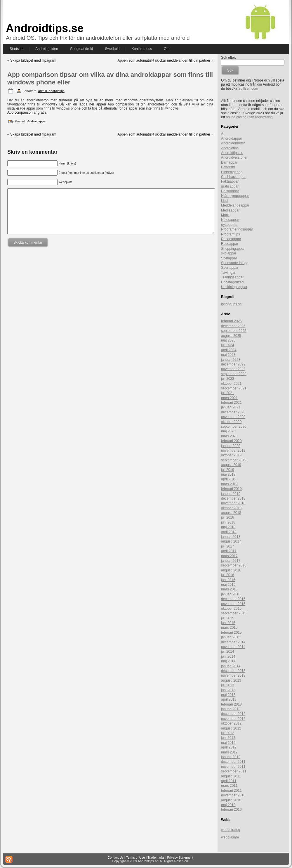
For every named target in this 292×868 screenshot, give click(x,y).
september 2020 (234, 427)
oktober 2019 (231, 455)
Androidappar (37, 121)
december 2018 (233, 498)
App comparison (20, 112)
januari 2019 (231, 494)
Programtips (231, 234)
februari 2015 (231, 633)
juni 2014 (228, 656)
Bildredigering (232, 172)
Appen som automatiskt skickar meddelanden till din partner (164, 60)
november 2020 (233, 417)
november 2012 (233, 719)
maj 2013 (228, 695)
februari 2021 (231, 403)
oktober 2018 (231, 508)
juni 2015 (228, 623)
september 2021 (234, 388)
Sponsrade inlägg (235, 263)
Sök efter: (228, 58)
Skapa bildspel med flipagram (33, 60)
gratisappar (230, 186)
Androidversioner (234, 157)
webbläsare (230, 837)
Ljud (224, 201)
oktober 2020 (231, 422)
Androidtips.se (45, 28)
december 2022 (233, 364)
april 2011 (229, 781)
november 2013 (233, 675)
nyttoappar (229, 225)
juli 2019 (228, 470)
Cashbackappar (233, 177)
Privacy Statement (180, 857)
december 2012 (233, 714)
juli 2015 (228, 618)
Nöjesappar (230, 220)
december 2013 (233, 671)
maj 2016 (228, 585)
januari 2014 (231, 666)
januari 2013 (231, 709)
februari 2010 (231, 810)
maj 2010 (228, 805)
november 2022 (233, 369)
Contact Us (115, 857)
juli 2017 (228, 546)
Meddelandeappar (235, 205)
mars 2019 (229, 484)
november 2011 (233, 767)
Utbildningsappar (234, 287)
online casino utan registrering (249, 117)
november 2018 (233, 503)
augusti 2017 (231, 541)
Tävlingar (228, 273)
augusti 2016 (231, 570)
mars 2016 (229, 589)
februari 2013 (231, 704)
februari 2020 (231, 441)
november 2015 (233, 604)
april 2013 (229, 699)
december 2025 (233, 326)
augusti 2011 (231, 776)
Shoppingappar (233, 249)
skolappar (229, 253)
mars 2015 (229, 628)
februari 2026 (231, 321)
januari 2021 (231, 407)
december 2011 (233, 762)
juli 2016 (228, 575)
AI (223, 134)
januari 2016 (231, 594)
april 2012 (229, 747)
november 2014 (233, 647)
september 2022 (234, 374)
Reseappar (230, 244)
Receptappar (231, 239)
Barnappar (229, 162)
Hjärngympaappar (235, 196)
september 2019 (234, 460)
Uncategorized (232, 282)
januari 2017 (231, 561)
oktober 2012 (231, 723)
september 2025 (234, 331)
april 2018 (229, 532)
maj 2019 (228, 474)
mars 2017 (229, 556)
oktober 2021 (231, 384)
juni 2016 (228, 580)
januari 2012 (231, 757)
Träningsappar (232, 277)
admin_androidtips (51, 91)
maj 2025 (228, 340)
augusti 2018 (231, 513)
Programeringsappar (237, 229)
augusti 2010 (231, 800)
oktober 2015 (231, 609)
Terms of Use (136, 857)
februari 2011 (231, 791)
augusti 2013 (231, 680)
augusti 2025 (231, 336)
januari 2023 (231, 360)
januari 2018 (231, 537)
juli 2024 (228, 345)
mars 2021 (229, 398)
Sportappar (230, 268)
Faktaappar (230, 181)
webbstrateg (231, 830)
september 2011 (234, 771)
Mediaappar (230, 210)
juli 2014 (228, 652)
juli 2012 (228, 733)
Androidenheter (233, 143)
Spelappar (229, 258)
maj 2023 (228, 355)
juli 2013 (228, 685)
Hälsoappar (230, 191)
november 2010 (233, 795)
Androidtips (230, 148)
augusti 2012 (231, 728)
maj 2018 (228, 527)
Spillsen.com (248, 89)
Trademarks (156, 857)
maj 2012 (228, 743)
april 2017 (229, 551)
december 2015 (233, 599)
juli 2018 (228, 517)
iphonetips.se (231, 304)
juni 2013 (228, 690)
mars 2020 (229, 436)
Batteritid (228, 167)
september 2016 (234, 565)
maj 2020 (228, 431)
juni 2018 (228, 522)
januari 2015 (231, 637)
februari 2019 (231, 489)
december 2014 (233, 642)
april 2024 (229, 350)
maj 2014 (228, 661)
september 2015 (234, 613)
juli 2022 (228, 379)
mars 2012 (229, 752)
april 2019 (229, 479)
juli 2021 (228, 393)
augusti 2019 (231, 465)
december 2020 (233, 412)
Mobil (225, 215)
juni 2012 (228, 738)
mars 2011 (229, 786)
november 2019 (233, 451)
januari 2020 (231, 446)
